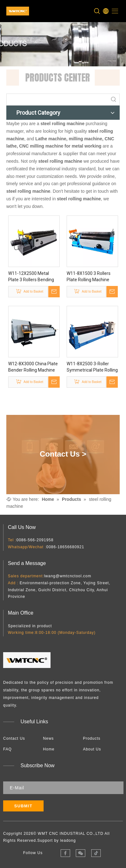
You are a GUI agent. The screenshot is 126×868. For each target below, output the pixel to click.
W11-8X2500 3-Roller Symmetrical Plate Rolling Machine (92, 367)
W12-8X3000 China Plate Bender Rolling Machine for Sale (33, 367)
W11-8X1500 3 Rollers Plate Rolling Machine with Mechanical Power (90, 276)
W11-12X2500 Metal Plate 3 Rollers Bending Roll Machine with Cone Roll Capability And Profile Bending (34, 276)
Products (92, 738)
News (48, 738)
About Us (92, 749)
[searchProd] (57, 100)
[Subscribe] (23, 806)
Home (49, 749)
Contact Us (14, 738)
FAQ (7, 749)
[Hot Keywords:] (114, 100)
